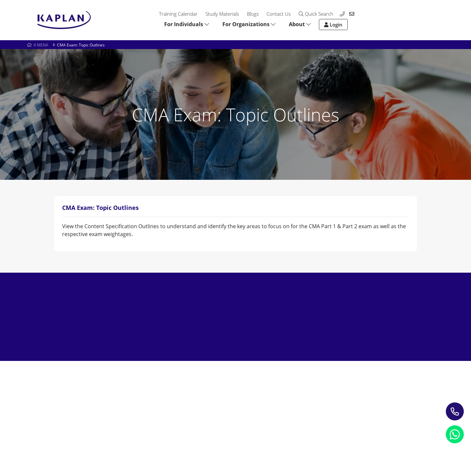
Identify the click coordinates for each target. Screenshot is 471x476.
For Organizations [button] (249, 24)
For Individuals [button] (187, 24)
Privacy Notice (70, 445)
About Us (288, 385)
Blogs (253, 14)
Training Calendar (178, 14)
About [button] (300, 24)
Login (333, 25)
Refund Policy (123, 445)
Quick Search (316, 14)
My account (290, 404)
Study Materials (222, 14)
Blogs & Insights (221, 394)
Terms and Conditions (185, 445)
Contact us (289, 394)
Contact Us (279, 14)
